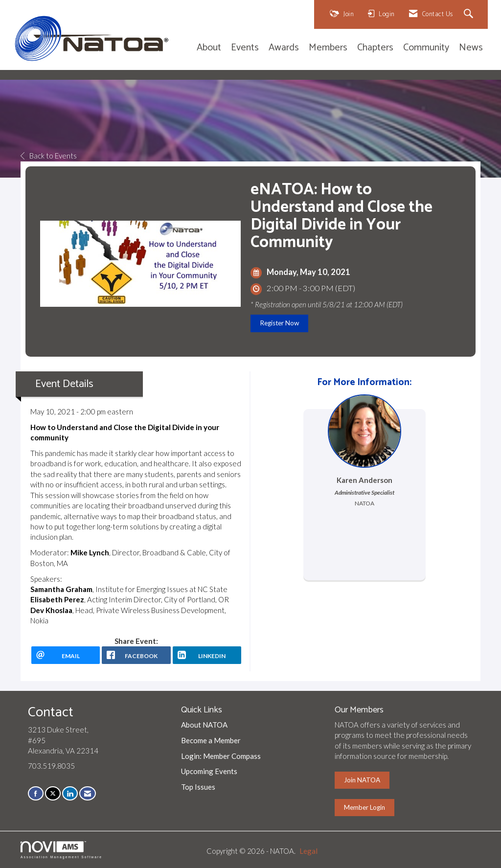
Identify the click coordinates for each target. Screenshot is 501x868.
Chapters (375, 48)
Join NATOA (362, 780)
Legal (308, 851)
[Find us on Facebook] (36, 793)
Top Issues (198, 787)
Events (245, 48)
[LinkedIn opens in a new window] (207, 655)
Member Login (364, 807)
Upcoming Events (209, 771)
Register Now (279, 323)
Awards (284, 48)
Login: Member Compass (221, 756)
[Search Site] (470, 14)
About (209, 48)
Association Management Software (61, 850)
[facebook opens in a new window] (136, 655)
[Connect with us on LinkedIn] (70, 793)
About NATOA (204, 725)
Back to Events (49, 156)
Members (328, 48)
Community (426, 48)
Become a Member (211, 740)
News (471, 48)
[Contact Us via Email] (88, 793)
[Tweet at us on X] (53, 793)
